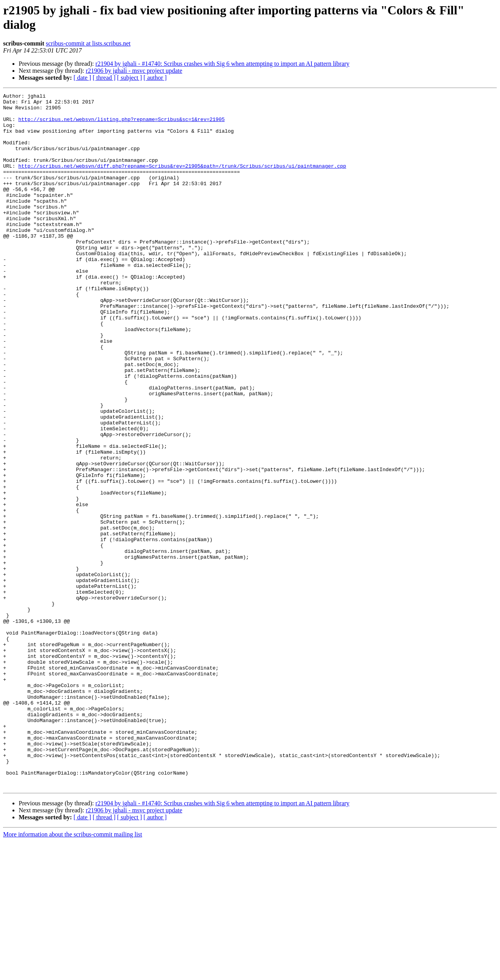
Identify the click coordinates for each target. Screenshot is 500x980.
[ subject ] (130, 78)
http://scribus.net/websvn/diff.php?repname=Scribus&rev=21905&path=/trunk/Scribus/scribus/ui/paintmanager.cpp (182, 181)
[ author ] (155, 78)
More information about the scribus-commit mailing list (73, 973)
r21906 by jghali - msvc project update (134, 71)
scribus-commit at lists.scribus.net (88, 43)
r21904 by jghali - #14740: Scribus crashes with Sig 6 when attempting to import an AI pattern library (222, 64)
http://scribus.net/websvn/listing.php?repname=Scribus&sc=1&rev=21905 (121, 125)
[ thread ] (104, 78)
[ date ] (82, 78)
